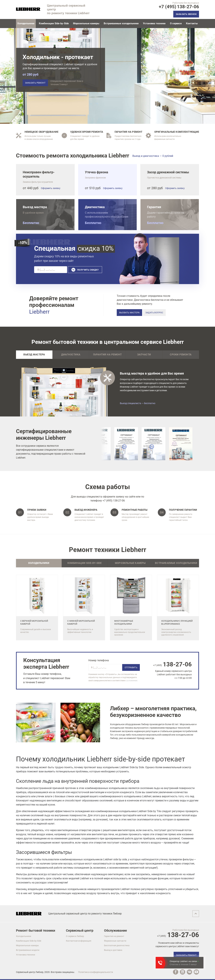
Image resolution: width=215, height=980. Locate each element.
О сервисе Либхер (75, 936)
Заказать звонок (186, 14)
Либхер (39, 972)
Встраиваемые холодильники (121, 23)
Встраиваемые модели (28, 950)
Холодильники (24, 936)
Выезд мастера (34, 355)
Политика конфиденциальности (96, 972)
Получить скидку (88, 270)
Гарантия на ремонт (107, 355)
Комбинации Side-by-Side (54, 23)
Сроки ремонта (181, 355)
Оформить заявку (51, 188)
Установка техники (154, 23)
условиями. (132, 681)
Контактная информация (79, 941)
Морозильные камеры (86, 23)
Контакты (192, 23)
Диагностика (71, 355)
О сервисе (176, 23)
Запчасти (144, 355)
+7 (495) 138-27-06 (114, 501)
